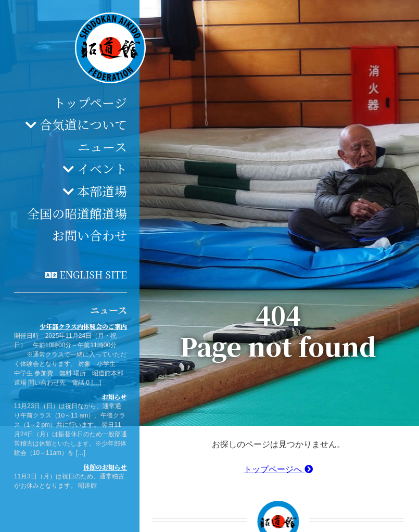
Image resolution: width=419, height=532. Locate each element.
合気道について (83, 124)
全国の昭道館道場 (77, 213)
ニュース (102, 147)
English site (93, 274)
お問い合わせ (90, 235)
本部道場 (102, 191)
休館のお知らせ (105, 467)
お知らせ (115, 396)
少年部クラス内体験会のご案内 (83, 326)
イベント (102, 168)
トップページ (90, 102)
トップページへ (278, 469)
